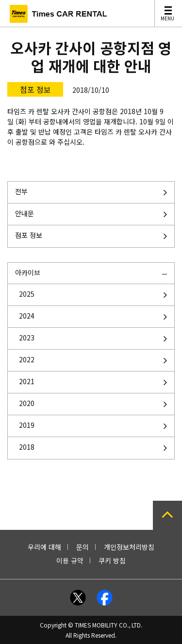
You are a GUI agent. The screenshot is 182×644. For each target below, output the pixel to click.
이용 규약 (70, 560)
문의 (83, 547)
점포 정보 (29, 235)
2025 (27, 294)
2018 (27, 447)
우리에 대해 (44, 547)
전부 (21, 191)
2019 (27, 425)
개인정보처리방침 (129, 547)
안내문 (25, 213)
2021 (27, 381)
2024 (27, 316)
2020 (27, 403)
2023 (27, 338)
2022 (27, 359)
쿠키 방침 (112, 560)
